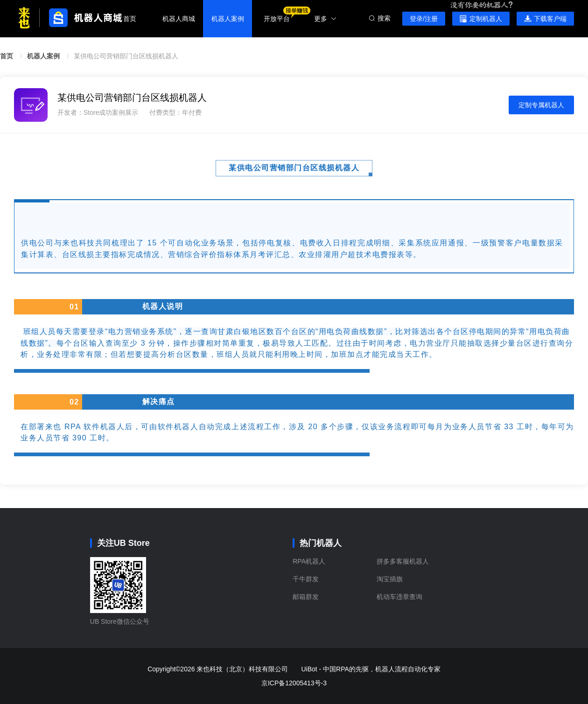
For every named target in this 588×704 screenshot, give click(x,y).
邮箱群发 (306, 597)
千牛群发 (306, 579)
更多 (325, 19)
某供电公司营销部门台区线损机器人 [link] (126, 56)
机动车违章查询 (399, 597)
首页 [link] (7, 56)
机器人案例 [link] (43, 56)
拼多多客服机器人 (403, 561)
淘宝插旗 (390, 579)
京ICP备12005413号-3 (294, 683)
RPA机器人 (309, 561)
